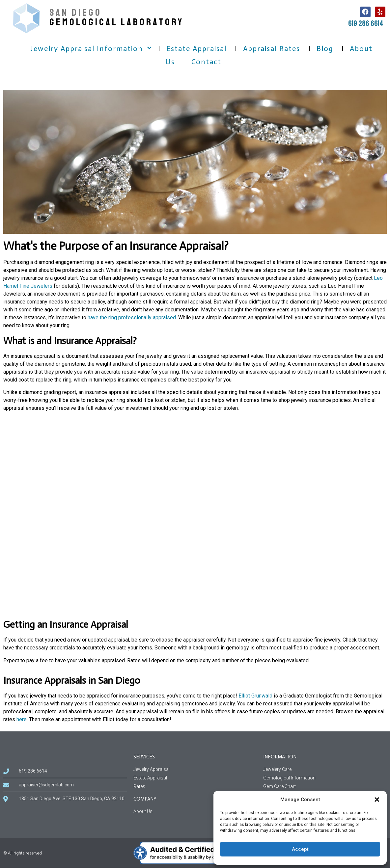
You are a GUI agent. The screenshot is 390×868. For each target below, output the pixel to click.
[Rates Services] (195, 787)
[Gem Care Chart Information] (325, 787)
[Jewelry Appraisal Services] (195, 769)
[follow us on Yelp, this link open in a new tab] (380, 12)
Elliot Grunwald (255, 696)
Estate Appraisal (196, 49)
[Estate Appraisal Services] (195, 778)
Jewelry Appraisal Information (87, 49)
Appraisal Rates (272, 49)
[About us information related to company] (195, 812)
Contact (206, 62)
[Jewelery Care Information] (325, 769)
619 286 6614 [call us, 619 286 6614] (366, 23)
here (22, 719)
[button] (377, 800)
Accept (300, 849)
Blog (325, 49)
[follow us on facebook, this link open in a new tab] (365, 12)
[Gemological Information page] (325, 778)
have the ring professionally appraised (132, 317)
